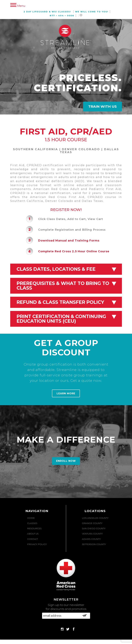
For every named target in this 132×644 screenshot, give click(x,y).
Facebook (73, 629)
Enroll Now (66, 461)
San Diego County (94, 528)
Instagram (62, 629)
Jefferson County (94, 544)
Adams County (91, 539)
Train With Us (102, 107)
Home (31, 518)
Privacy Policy (37, 544)
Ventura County (92, 534)
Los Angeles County (95, 518)
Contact (32, 539)
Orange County (92, 523)
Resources (34, 528)
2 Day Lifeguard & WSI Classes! (47, 12)
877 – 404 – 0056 (62, 15)
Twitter (68, 629)
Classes (32, 523)
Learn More (66, 393)
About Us (33, 534)
